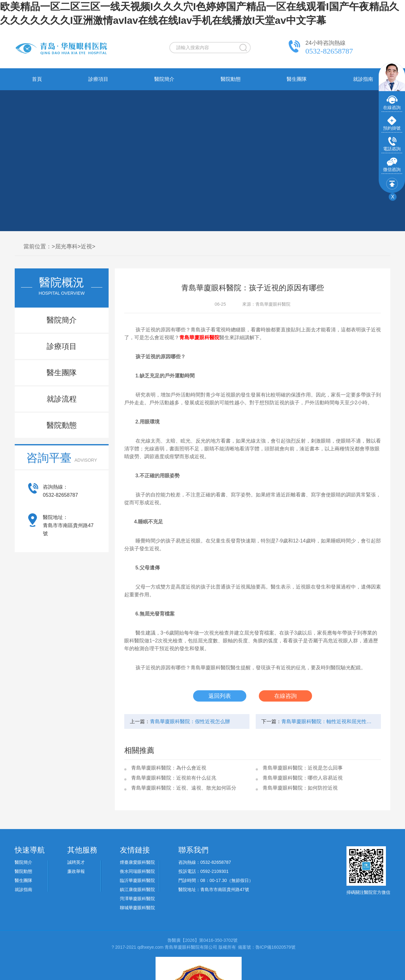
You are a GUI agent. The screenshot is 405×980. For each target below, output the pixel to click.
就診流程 (62, 399)
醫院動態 (231, 79)
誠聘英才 (76, 862)
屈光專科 (66, 246)
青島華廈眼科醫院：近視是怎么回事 (303, 768)
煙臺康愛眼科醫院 (137, 862)
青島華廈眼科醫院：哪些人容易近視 (303, 778)
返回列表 (220, 696)
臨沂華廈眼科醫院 (137, 880)
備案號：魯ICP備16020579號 (267, 947)
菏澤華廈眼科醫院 (137, 899)
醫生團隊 (297, 79)
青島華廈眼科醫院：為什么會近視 (169, 768)
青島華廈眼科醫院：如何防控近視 (300, 788)
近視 (86, 246)
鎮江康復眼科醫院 (137, 889)
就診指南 (363, 79)
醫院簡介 (164, 79)
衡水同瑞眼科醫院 (137, 871)
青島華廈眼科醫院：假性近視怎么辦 (190, 721)
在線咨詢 (285, 696)
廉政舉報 (76, 871)
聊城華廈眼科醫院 (137, 908)
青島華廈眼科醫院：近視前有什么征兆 (174, 778)
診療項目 (98, 79)
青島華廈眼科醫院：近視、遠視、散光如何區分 (184, 788)
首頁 (37, 79)
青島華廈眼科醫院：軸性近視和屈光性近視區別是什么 (328, 721)
